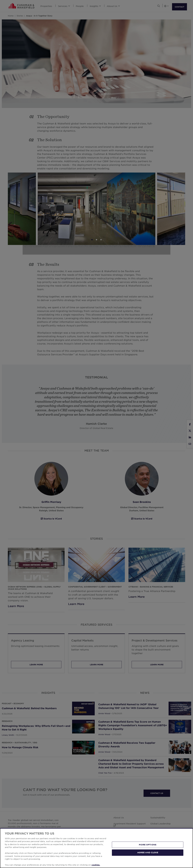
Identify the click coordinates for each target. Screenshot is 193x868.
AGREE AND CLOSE (148, 852)
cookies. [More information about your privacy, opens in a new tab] (96, 865)
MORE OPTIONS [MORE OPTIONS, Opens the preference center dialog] (148, 845)
